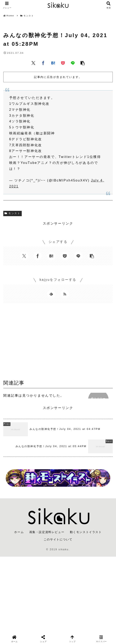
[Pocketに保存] (63, 63)
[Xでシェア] (33, 63)
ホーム (19, 532)
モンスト (13, 213)
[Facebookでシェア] (43, 63)
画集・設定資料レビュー (47, 532)
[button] (83, 63)
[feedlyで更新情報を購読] (51, 294)
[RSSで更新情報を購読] (65, 294)
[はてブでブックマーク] (53, 63)
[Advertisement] (58, 343)
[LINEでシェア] (73, 63)
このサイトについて (58, 539)
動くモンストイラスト (86, 532)
